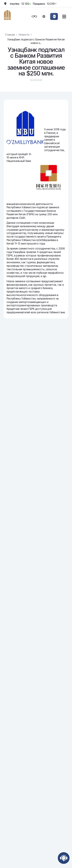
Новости (24, 35)
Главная (10, 35)
